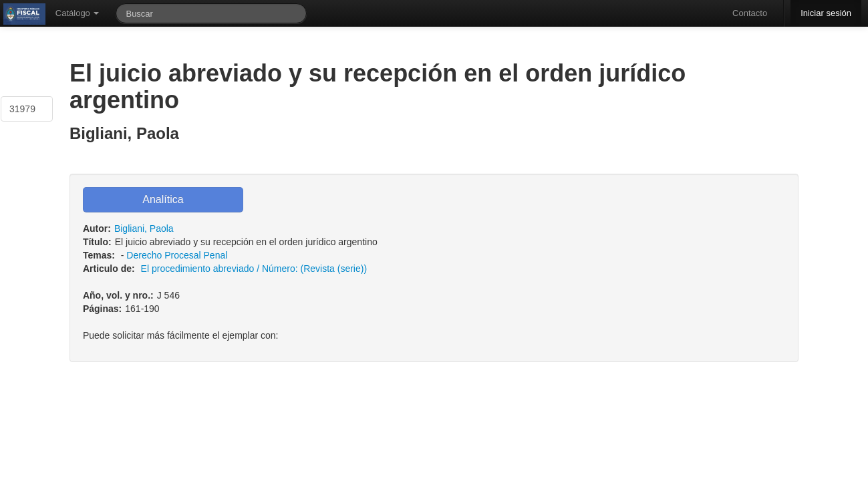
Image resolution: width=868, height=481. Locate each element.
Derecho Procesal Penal (177, 255)
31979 (22, 109)
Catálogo (78, 13)
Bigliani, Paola (144, 228)
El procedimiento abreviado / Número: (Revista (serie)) (254, 269)
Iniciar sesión (826, 13)
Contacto (750, 13)
